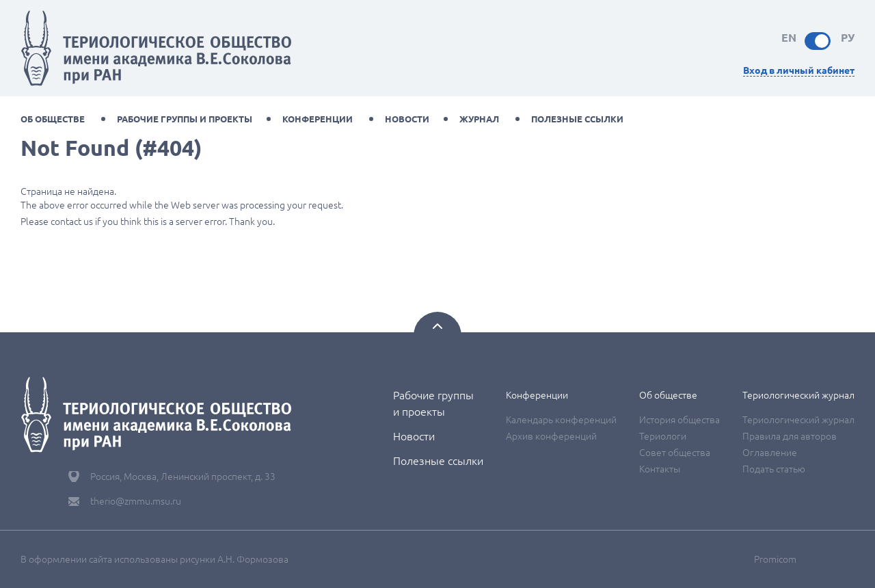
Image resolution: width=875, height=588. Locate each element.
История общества (679, 420)
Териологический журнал (798, 395)
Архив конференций (551, 436)
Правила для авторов (790, 436)
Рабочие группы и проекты (185, 119)
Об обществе (53, 119)
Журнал (479, 119)
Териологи (663, 436)
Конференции (318, 119)
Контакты (660, 469)
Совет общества (675, 453)
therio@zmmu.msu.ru (136, 501)
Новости (407, 119)
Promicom (775, 559)
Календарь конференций (561, 420)
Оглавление (770, 453)
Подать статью (774, 469)
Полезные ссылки (577, 119)
